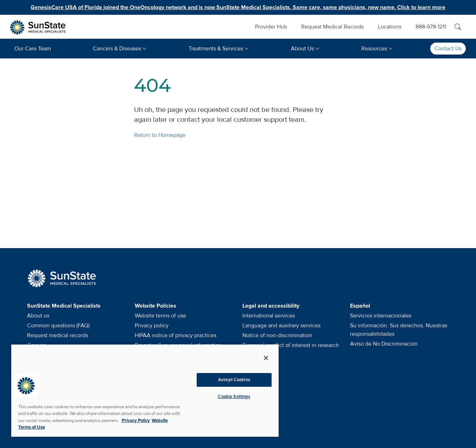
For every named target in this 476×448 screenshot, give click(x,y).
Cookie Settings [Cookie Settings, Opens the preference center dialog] (234, 397)
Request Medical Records (332, 27)
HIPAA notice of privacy (176, 335)
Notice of (277, 335)
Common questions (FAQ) (58, 326)
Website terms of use (160, 316)
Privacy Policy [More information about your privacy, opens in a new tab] (136, 421)
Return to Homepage (160, 135)
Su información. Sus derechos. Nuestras (399, 330)
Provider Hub (271, 27)
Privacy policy (152, 326)
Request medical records (58, 335)
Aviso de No (384, 344)
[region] (145, 390)
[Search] (458, 27)
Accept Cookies (234, 380)
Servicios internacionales (381, 316)
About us (38, 316)
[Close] (266, 358)
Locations (390, 27)
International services (269, 316)
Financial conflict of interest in (291, 345)
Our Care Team (33, 49)
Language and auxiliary (281, 326)
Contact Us (448, 49)
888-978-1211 (431, 27)
